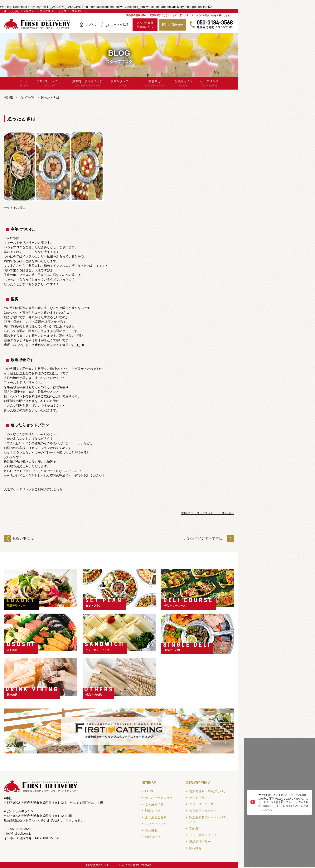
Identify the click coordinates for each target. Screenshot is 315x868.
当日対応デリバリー (203, 811)
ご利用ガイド (183, 84)
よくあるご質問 (156, 817)
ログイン (92, 25)
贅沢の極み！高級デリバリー (209, 791)
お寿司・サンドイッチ (87, 84)
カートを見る (120, 25)
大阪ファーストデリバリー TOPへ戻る (208, 513)
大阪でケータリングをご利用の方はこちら (33, 489)
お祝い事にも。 (25, 538)
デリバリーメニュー (50, 84)
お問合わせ (175, 25)
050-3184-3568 (211, 25)
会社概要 (151, 830)
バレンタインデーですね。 (205, 538)
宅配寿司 (12, 650)
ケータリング (209, 84)
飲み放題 (12, 695)
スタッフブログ (156, 824)
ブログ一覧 (27, 98)
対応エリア (153, 811)
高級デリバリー (16, 606)
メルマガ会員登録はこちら (145, 25)
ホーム (24, 84)
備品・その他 (94, 695)
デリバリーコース (175, 606)
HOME (8, 98)
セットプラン (94, 606)
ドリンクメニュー (123, 84)
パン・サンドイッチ (98, 650)
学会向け (155, 84)
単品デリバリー (174, 650)
